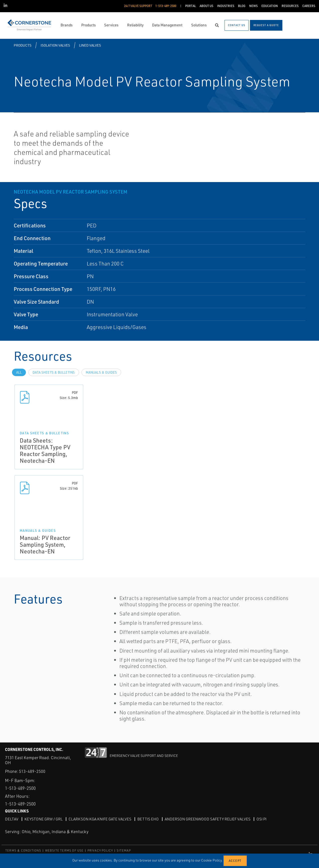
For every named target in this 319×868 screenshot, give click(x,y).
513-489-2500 (32, 771)
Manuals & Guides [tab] (101, 372)
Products (23, 45)
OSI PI (267, 819)
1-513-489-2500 (22, 788)
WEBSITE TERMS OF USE (64, 850)
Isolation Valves (55, 45)
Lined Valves (90, 45)
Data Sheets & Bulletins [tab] (54, 372)
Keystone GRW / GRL (44, 819)
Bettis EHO (151, 819)
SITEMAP (124, 850)
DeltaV (12, 819)
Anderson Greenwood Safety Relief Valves (211, 819)
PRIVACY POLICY (100, 850)
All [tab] (19, 372)
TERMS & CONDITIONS (23, 850)
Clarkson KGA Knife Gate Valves (102, 819)
